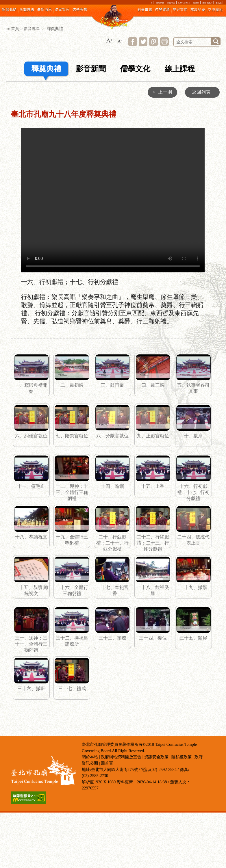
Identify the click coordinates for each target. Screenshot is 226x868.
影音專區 (32, 29)
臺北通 (219, 3)
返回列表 (201, 92)
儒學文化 (135, 69)
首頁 (15, 29)
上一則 (161, 92)
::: (152, 3)
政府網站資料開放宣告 (121, 757)
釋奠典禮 (46, 69)
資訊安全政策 (156, 757)
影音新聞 (91, 69)
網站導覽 (160, 3)
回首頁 (107, 763)
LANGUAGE (184, 3)
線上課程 (180, 69)
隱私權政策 (181, 757)
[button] (109, 41)
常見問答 (171, 3)
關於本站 (90, 757)
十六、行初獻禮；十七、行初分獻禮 (113, 200)
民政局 (196, 3)
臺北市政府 (207, 3)
